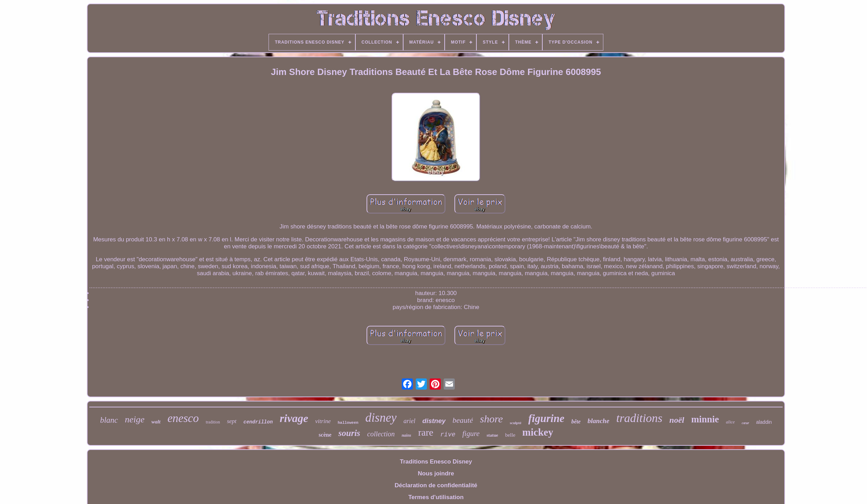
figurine (546, 418)
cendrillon (258, 422)
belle (510, 435)
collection (381, 434)
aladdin (764, 422)
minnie (705, 419)
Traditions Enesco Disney (436, 462)
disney (381, 418)
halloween (348, 423)
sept (232, 421)
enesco (183, 418)
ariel (409, 421)
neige (135, 419)
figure (471, 434)
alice (730, 422)
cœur (745, 423)
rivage (294, 418)
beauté (463, 420)
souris (349, 433)
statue (492, 435)
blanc (109, 420)
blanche (598, 421)
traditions (639, 418)
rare (426, 432)
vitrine (323, 421)
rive (448, 435)
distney (434, 421)
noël (677, 420)
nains (406, 435)
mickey (538, 432)
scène (325, 435)
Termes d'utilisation (436, 497)
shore (491, 419)
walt (156, 422)
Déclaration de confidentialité (436, 485)
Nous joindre (436, 473)
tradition (213, 422)
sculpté (516, 423)
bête (576, 422)
